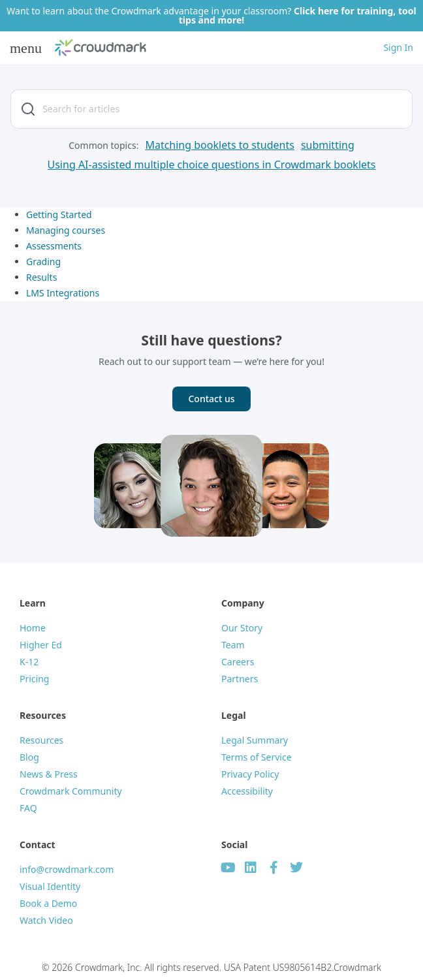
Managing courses (66, 230)
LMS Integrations (63, 293)
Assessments (54, 246)
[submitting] (328, 145)
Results (41, 277)
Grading (43, 261)
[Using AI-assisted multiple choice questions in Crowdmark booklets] (212, 165)
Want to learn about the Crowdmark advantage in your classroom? (211, 15)
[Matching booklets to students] (219, 145)
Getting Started (59, 214)
